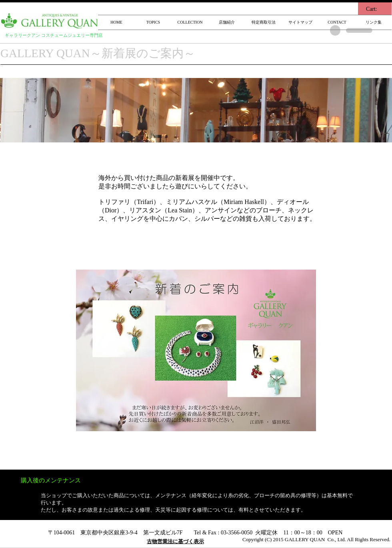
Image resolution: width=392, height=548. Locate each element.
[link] (376, 9)
